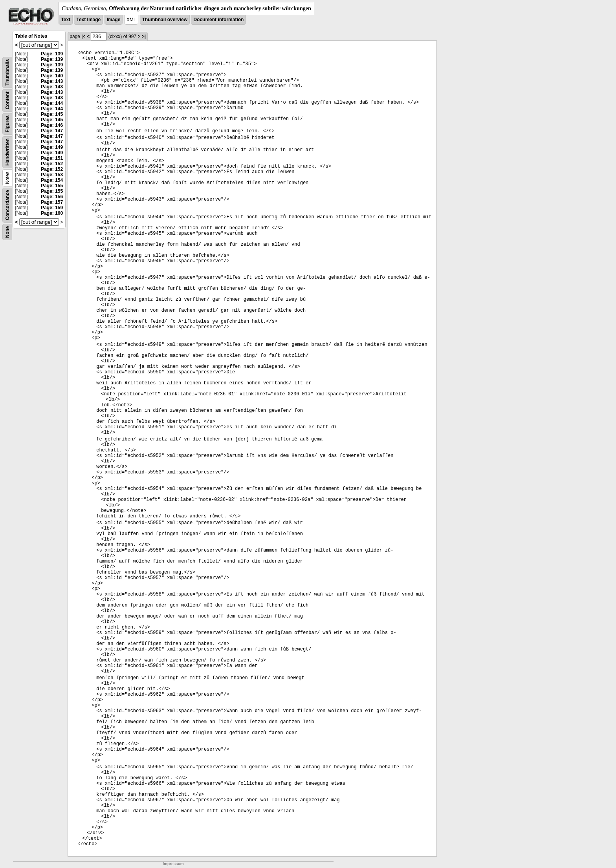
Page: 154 (52, 180)
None (7, 232)
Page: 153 (52, 175)
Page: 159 (52, 208)
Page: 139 (52, 54)
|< (83, 37)
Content (7, 100)
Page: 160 (52, 213)
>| (144, 37)
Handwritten (7, 152)
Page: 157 (52, 202)
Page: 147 (52, 131)
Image (114, 20)
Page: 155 (52, 186)
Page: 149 (52, 147)
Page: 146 (52, 125)
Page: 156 (52, 197)
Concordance (7, 205)
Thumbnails (7, 72)
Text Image (88, 20)
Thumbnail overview (165, 20)
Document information (218, 20)
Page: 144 (52, 103)
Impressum (173, 864)
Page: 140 (52, 76)
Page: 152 (52, 164)
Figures (7, 124)
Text (66, 20)
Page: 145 (52, 114)
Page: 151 (52, 158)
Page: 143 (52, 81)
